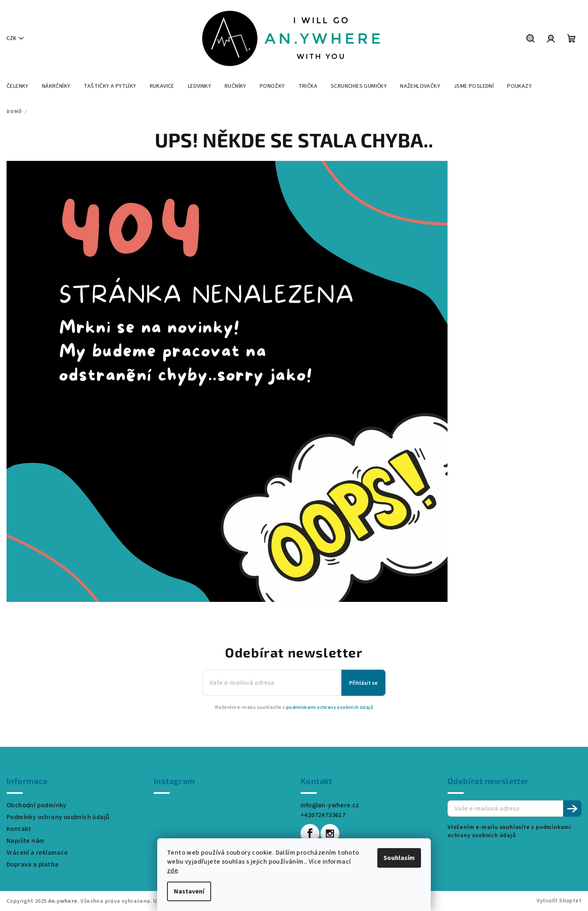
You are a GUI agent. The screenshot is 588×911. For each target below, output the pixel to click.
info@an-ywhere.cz (330, 805)
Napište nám (26, 841)
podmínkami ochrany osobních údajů (330, 707)
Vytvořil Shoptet (559, 901)
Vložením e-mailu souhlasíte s (294, 708)
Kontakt (19, 829)
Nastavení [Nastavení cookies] (189, 891)
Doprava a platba (32, 864)
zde (173, 871)
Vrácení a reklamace (37, 853)
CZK (11, 38)
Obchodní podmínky (37, 805)
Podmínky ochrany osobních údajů (58, 817)
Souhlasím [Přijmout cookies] (399, 858)
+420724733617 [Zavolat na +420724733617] (323, 815)
